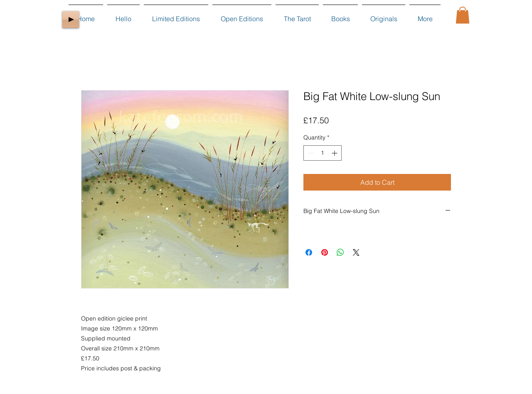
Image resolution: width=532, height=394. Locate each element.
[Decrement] (310, 153)
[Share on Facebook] (309, 252)
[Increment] (335, 153)
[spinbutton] (323, 153)
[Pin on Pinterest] (325, 252)
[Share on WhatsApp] (340, 252)
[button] (463, 15)
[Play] (71, 20)
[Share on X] (356, 252)
